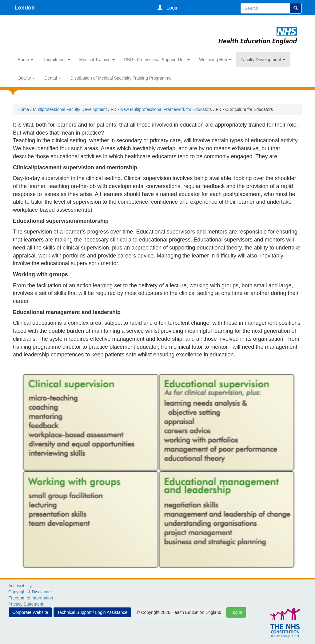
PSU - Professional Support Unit (157, 60)
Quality (26, 78)
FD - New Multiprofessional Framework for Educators (161, 109)
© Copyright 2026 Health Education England (179, 612)
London (25, 8)
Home (25, 60)
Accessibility (20, 586)
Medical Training (97, 60)
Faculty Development (263, 60)
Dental (53, 78)
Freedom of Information (31, 598)
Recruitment (56, 60)
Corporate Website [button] (30, 612)
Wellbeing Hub (215, 60)
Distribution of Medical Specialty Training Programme (121, 78)
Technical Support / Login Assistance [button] (92, 612)
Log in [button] (236, 612)
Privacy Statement (26, 604)
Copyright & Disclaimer (30, 592)
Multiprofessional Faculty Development (70, 109)
